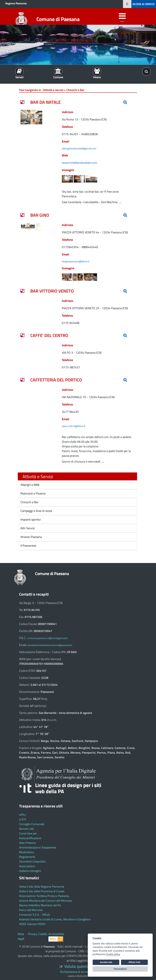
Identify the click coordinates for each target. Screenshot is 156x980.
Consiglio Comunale (32, 824)
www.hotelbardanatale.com (80, 163)
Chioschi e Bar (29, 502)
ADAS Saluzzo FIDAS (32, 924)
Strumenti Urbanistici (33, 861)
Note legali (21, 936)
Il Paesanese (28, 546)
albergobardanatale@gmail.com (79, 148)
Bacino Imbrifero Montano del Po (40, 905)
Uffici (22, 815)
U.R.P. (23, 819)
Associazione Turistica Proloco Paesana (44, 896)
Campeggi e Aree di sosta (36, 511)
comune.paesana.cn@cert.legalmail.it (48, 638)
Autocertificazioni (30, 838)
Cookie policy (113, 954)
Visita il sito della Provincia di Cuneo (42, 891)
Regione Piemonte (16, 3)
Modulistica (26, 852)
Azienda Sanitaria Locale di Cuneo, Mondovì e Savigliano (55, 919)
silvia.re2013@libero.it (74, 426)
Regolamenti (27, 857)
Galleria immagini (30, 871)
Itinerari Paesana (31, 537)
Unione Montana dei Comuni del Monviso (45, 901)
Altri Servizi (27, 528)
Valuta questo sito (80, 966)
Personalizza (120, 969)
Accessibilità (56, 934)
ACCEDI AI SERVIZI (144, 4)
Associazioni (27, 866)
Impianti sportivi (30, 519)
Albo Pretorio (27, 843)
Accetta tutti (106, 962)
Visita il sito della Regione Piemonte (42, 887)
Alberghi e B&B (30, 485)
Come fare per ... (29, 833)
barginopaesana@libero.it (76, 261)
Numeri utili (26, 829)
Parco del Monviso (31, 910)
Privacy (33, 934)
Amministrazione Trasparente (38, 847)
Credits (43, 934)
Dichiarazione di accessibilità (78, 972)
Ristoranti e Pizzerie (33, 493)
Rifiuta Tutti (134, 962)
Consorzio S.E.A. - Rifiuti (35, 915)
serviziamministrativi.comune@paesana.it (50, 645)
